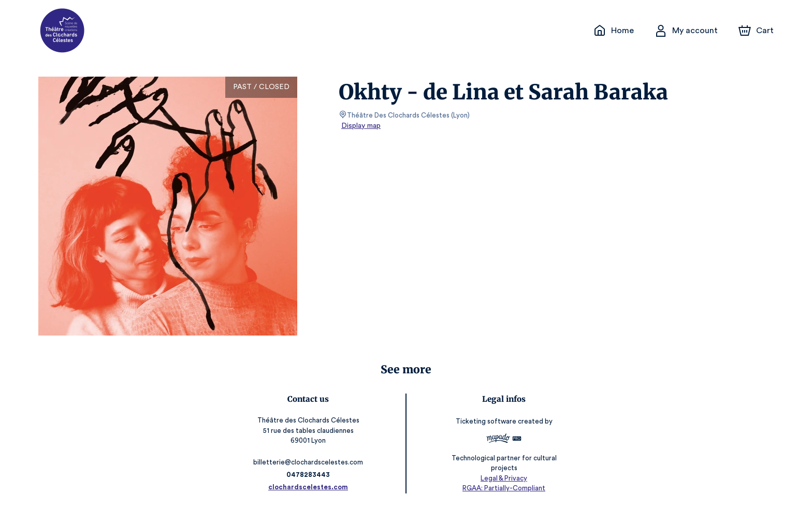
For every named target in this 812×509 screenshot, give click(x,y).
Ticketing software (485, 425)
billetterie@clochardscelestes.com (310, 462)
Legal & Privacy (502, 478)
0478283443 (310, 475)
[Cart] (757, 31)
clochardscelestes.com (310, 487)
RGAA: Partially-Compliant (502, 488)
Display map (361, 126)
